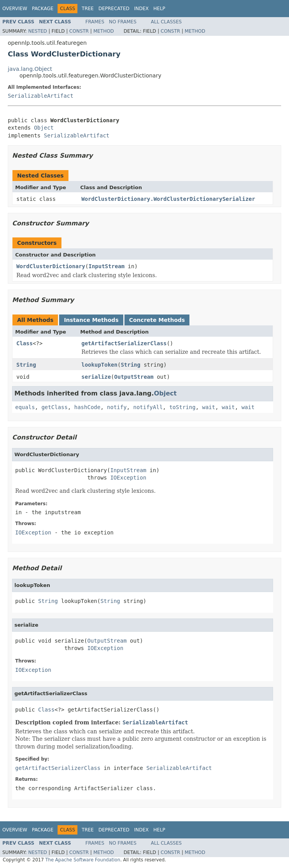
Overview (15, 9)
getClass (54, 407)
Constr (79, 31)
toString (182, 407)
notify (117, 407)
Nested (37, 31)
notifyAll (148, 407)
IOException (128, 478)
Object (44, 128)
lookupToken (99, 365)
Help (159, 9)
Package (43, 9)
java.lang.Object (30, 69)
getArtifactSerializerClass (124, 343)
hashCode (87, 407)
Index (142, 9)
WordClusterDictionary (51, 266)
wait (208, 407)
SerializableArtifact (41, 96)
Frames (95, 22)
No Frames (123, 22)
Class (25, 343)
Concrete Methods (157, 320)
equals (25, 407)
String (26, 365)
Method (104, 31)
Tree (88, 9)
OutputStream (134, 377)
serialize (96, 377)
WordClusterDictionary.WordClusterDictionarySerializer (168, 199)
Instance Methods (91, 320)
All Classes (166, 22)
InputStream (106, 266)
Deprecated (114, 9)
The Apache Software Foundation (83, 860)
